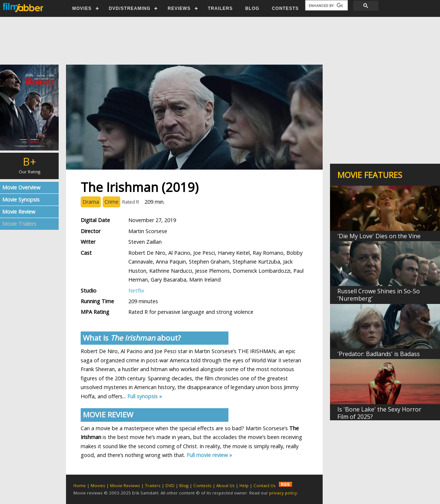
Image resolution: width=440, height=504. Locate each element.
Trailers (153, 485)
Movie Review (19, 212)
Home (80, 485)
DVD (170, 485)
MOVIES (82, 8)
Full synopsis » (145, 396)
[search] (326, 6)
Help (244, 485)
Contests (202, 485)
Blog (184, 485)
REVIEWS (179, 8)
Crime (111, 202)
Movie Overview (21, 187)
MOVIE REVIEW (108, 415)
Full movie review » (209, 455)
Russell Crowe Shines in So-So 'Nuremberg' (379, 295)
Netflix (136, 291)
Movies (98, 485)
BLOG (252, 8)
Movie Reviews (125, 485)
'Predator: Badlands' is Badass (379, 354)
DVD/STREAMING (130, 8)
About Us (225, 485)
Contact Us (265, 485)
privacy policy (283, 493)
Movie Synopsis (21, 200)
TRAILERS (220, 8)
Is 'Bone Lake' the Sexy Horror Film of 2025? (379, 413)
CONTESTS (285, 8)
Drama (91, 202)
